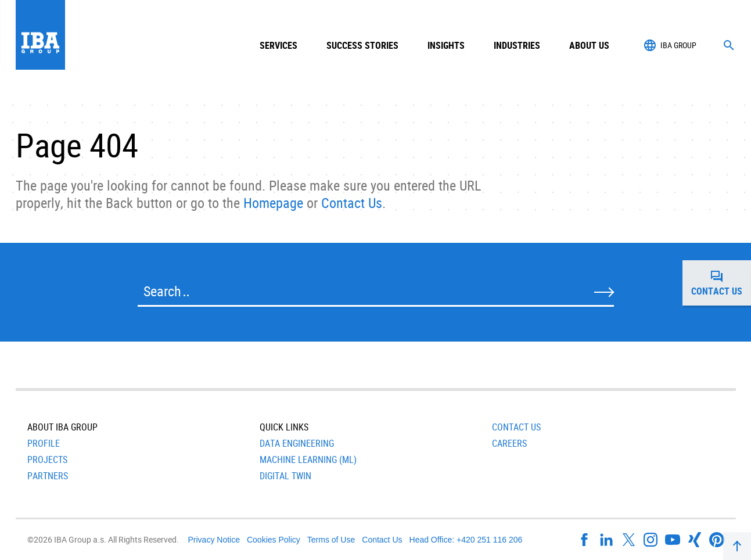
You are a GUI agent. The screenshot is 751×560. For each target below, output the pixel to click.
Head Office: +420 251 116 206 (466, 540)
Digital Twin (285, 476)
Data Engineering (297, 443)
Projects (47, 460)
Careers (509, 443)
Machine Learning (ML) (308, 460)
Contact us (721, 283)
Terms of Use (331, 540)
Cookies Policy (274, 540)
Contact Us (352, 203)
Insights (446, 45)
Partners (48, 476)
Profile (44, 443)
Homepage (273, 203)
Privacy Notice (214, 540)
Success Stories (362, 45)
